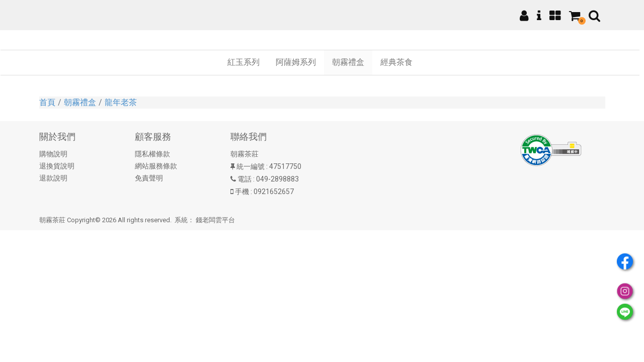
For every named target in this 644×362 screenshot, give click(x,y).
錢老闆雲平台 (215, 220)
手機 (242, 192)
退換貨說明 (57, 166)
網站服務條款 (156, 166)
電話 (245, 179)
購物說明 (53, 154)
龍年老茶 (121, 102)
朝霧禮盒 (80, 102)
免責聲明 (149, 178)
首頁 (47, 102)
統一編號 (251, 166)
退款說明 (53, 178)
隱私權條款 (152, 154)
